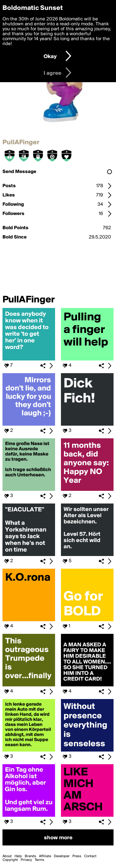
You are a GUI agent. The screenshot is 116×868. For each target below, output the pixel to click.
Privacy (26, 860)
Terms (39, 860)
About (7, 856)
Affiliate (45, 856)
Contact (90, 856)
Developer (62, 856)
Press (77, 856)
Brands (30, 856)
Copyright (10, 860)
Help (18, 856)
